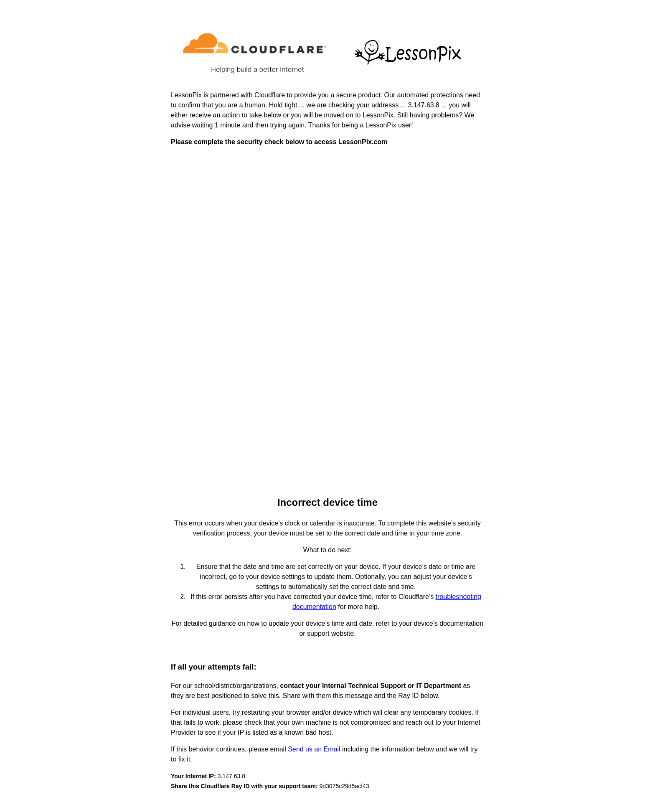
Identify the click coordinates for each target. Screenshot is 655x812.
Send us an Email (314, 749)
